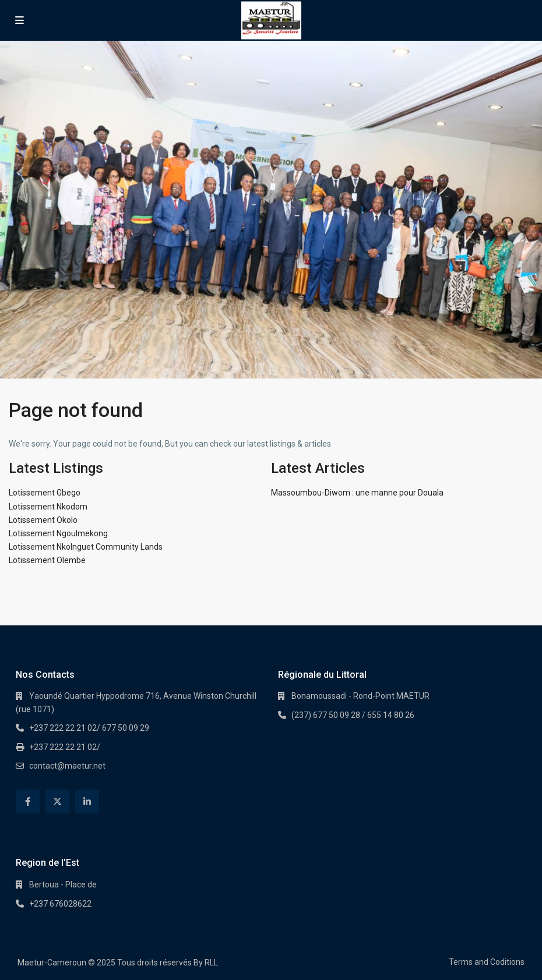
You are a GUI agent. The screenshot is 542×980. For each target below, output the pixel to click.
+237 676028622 (60, 904)
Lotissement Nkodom (48, 507)
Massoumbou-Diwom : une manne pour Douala (357, 493)
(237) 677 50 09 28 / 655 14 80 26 (353, 715)
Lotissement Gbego (45, 493)
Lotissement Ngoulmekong (58, 533)
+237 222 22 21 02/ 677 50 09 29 (89, 728)
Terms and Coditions (487, 962)
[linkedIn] (87, 802)
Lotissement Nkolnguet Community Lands (86, 547)
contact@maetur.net (67, 766)
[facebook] (28, 802)
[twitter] (57, 802)
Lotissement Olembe (47, 560)
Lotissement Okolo (43, 520)
